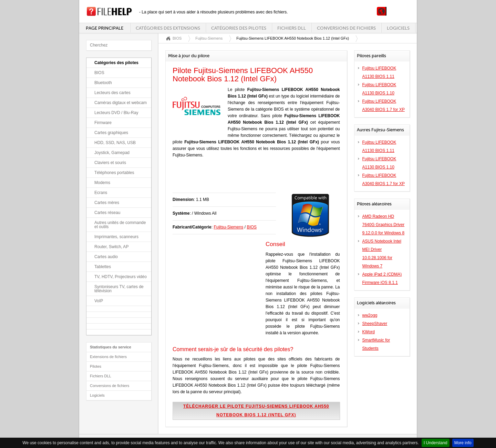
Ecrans (101, 193)
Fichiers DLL (292, 28)
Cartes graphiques (111, 133)
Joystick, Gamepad (112, 153)
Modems (102, 183)
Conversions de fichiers (346, 28)
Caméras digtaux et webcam (121, 103)
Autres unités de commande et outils (120, 225)
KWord (369, 332)
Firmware (103, 123)
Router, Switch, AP (111, 247)
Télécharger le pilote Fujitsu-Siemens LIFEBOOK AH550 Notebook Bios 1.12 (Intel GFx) (256, 411)
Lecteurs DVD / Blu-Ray (116, 113)
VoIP (99, 301)
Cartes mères (107, 203)
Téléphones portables (114, 173)
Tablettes (103, 267)
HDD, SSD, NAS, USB (115, 143)
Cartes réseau (107, 213)
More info (463, 443)
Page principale (105, 28)
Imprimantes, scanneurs (116, 237)
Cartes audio (106, 257)
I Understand (436, 443)
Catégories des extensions (168, 28)
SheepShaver (375, 324)
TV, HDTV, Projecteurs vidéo (121, 277)
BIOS (99, 73)
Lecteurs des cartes (112, 93)
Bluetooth (103, 83)
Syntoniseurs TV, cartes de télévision (119, 289)
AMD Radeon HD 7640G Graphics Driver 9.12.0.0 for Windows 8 (384, 225)
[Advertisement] (253, 179)
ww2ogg (370, 315)
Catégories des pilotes (239, 28)
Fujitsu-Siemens (209, 38)
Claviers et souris (110, 163)
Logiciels (398, 28)
